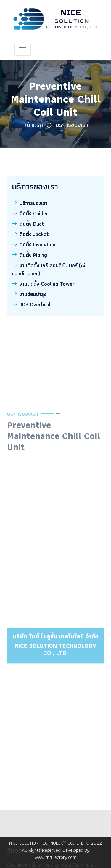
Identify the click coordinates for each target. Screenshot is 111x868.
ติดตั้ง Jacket (30, 234)
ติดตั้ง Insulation (34, 245)
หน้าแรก (33, 125)
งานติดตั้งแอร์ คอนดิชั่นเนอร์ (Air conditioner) (50, 269)
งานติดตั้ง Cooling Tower (43, 284)
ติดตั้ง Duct (28, 224)
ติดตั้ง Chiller (30, 213)
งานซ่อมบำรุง (29, 294)
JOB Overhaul (31, 304)
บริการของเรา (72, 125)
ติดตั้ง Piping (29, 255)
